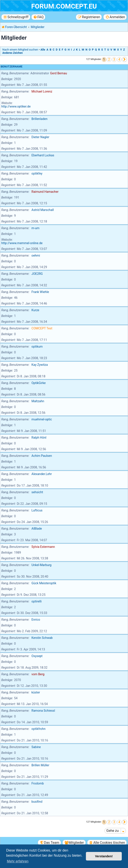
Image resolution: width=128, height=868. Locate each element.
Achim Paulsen (42, 456)
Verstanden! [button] (104, 856)
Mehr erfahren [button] (18, 861)
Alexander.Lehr (42, 474)
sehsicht (37, 492)
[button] (124, 59)
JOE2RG (37, 274)
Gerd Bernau (59, 73)
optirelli (37, 601)
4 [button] (119, 59)
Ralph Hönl (39, 438)
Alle (43, 50)
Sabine (36, 747)
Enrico (36, 620)
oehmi (36, 255)
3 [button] (114, 59)
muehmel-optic (42, 419)
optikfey (37, 173)
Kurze (35, 310)
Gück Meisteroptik (44, 583)
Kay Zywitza (40, 365)
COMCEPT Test (42, 328)
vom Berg (38, 674)
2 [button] (109, 59)
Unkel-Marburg (42, 565)
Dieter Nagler (40, 137)
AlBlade (37, 529)
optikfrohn (39, 729)
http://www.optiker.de (16, 106)
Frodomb (38, 783)
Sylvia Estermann (43, 547)
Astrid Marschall (43, 210)
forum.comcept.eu (64, 6)
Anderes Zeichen (13, 53)
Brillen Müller (40, 765)
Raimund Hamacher (45, 192)
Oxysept (37, 656)
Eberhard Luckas (43, 155)
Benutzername (12, 66)
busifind (37, 802)
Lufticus (37, 510)
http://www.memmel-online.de (22, 243)
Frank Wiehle (40, 292)
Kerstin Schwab (42, 638)
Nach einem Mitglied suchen (20, 50)
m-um (36, 228)
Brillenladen (40, 119)
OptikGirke (39, 383)
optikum (37, 347)
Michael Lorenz (42, 91)
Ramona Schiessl (43, 711)
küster (36, 692)
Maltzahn (38, 401)
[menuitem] (38, 17)
